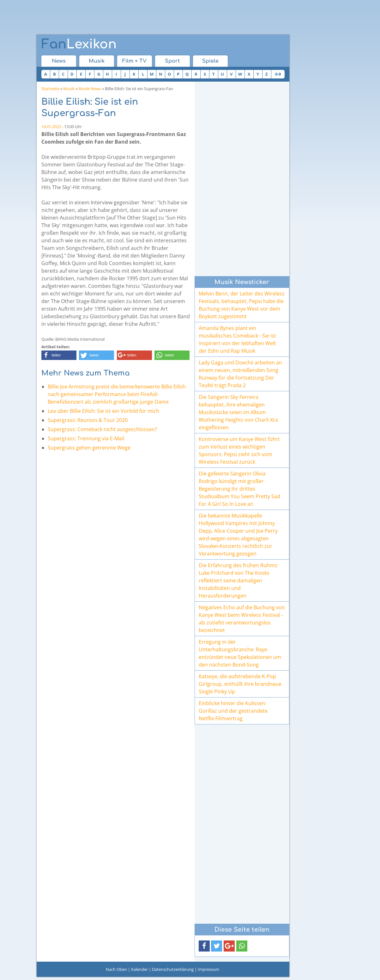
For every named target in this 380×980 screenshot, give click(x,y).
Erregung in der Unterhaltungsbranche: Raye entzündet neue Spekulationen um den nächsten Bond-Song (240, 653)
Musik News (90, 89)
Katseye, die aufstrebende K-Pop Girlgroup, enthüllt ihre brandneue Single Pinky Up (240, 684)
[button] (59, 355)
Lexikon (79, 44)
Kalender (139, 969)
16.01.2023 (51, 127)
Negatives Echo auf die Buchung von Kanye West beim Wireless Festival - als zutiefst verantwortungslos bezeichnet (242, 619)
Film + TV (134, 61)
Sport (172, 61)
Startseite (50, 89)
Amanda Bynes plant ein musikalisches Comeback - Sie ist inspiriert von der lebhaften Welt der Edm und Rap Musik (237, 339)
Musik (97, 61)
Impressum (208, 969)
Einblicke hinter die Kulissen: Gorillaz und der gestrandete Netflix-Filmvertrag (233, 711)
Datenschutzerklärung (173, 969)
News (59, 61)
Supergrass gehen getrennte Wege (89, 448)
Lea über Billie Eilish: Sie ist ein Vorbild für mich (103, 411)
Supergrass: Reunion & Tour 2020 (88, 420)
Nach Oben (116, 969)
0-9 (278, 74)
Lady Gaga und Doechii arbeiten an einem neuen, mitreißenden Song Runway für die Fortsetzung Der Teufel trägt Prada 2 (240, 374)
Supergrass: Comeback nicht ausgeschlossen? (102, 429)
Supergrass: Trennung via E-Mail (86, 438)
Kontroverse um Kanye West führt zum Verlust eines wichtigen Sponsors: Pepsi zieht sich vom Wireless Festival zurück (239, 450)
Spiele (210, 61)
